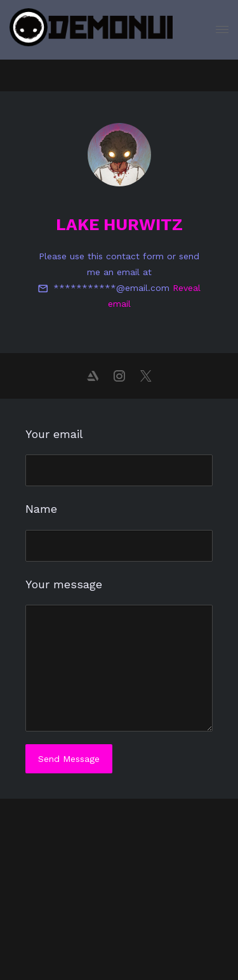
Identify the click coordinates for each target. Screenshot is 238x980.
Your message (64, 584)
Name (41, 509)
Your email (54, 434)
